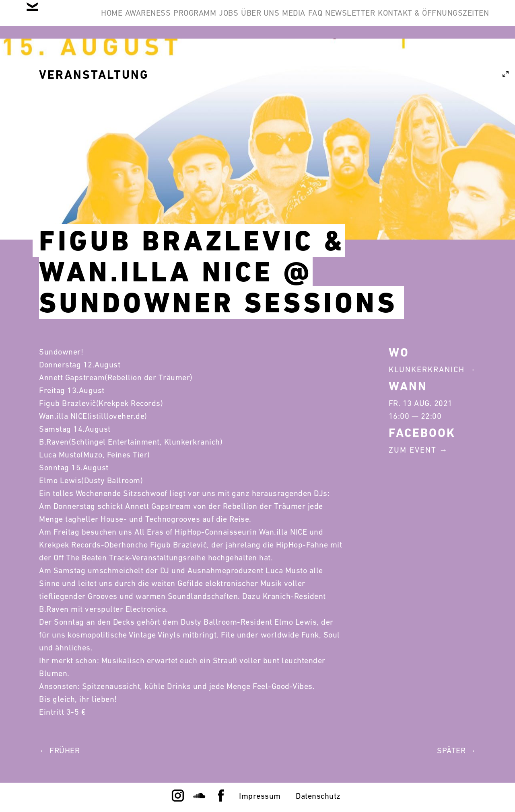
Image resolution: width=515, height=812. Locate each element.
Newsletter (458, 19)
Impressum (260, 796)
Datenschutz (318, 796)
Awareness (182, 19)
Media (377, 19)
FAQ (411, 19)
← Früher (59, 750)
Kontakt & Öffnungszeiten (427, 58)
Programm (241, 19)
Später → (456, 750)
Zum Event (413, 450)
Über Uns (331, 19)
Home (133, 19)
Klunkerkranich (427, 369)
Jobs (287, 19)
